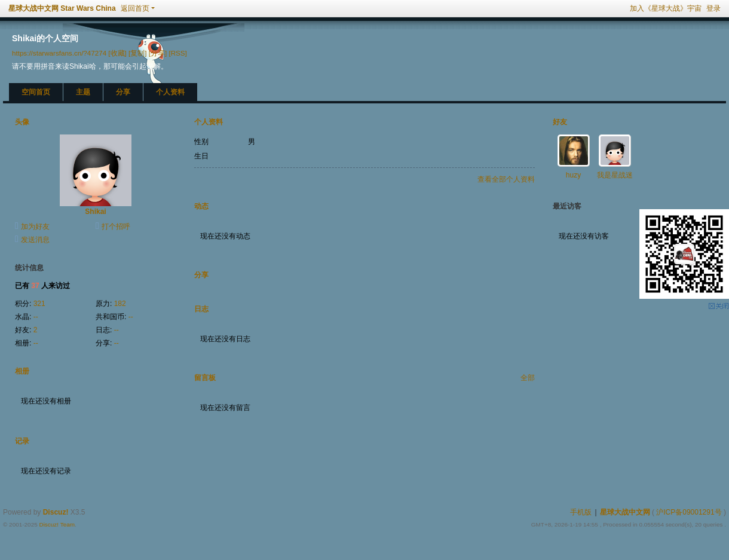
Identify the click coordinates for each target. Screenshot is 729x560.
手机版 (581, 512)
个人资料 (170, 92)
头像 (22, 122)
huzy (573, 175)
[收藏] (117, 53)
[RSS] (177, 53)
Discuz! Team (57, 524)
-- (36, 317)
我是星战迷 (615, 175)
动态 (201, 206)
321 (39, 304)
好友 (560, 122)
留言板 (205, 378)
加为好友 (35, 227)
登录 (713, 8)
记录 (22, 441)
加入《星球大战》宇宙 (666, 8)
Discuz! (56, 512)
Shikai (95, 212)
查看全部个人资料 (506, 179)
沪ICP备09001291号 (689, 512)
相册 (22, 371)
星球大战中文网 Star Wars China (62, 8)
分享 (123, 92)
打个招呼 (116, 227)
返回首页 (135, 8)
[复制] (137, 53)
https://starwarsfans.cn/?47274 (59, 53)
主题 (83, 92)
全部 (528, 378)
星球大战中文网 (625, 512)
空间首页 (36, 92)
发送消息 (35, 240)
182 (120, 304)
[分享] (158, 53)
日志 (201, 309)
